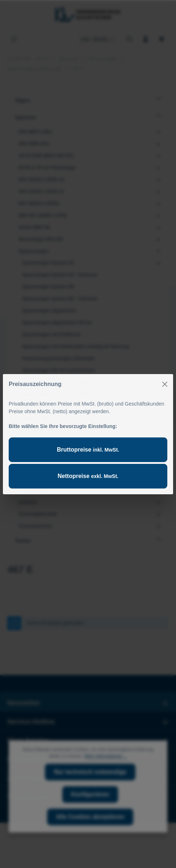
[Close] (165, 384)
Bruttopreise (88, 450)
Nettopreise (88, 476)
